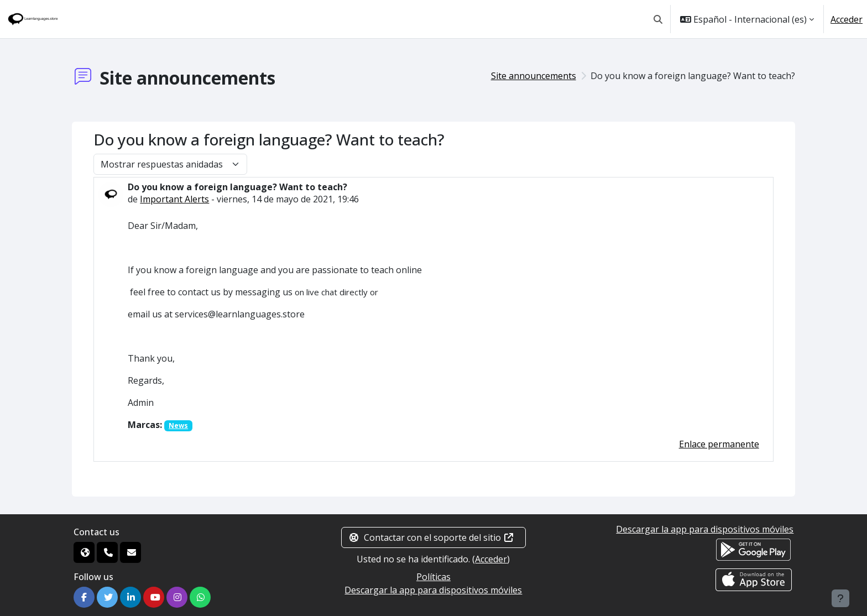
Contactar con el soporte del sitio (431, 537)
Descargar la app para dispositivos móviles (433, 590)
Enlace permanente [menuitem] (719, 444)
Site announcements (534, 76)
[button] (658, 19)
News (178, 426)
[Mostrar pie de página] (840, 598)
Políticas (433, 577)
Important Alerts (174, 199)
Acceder (847, 19)
